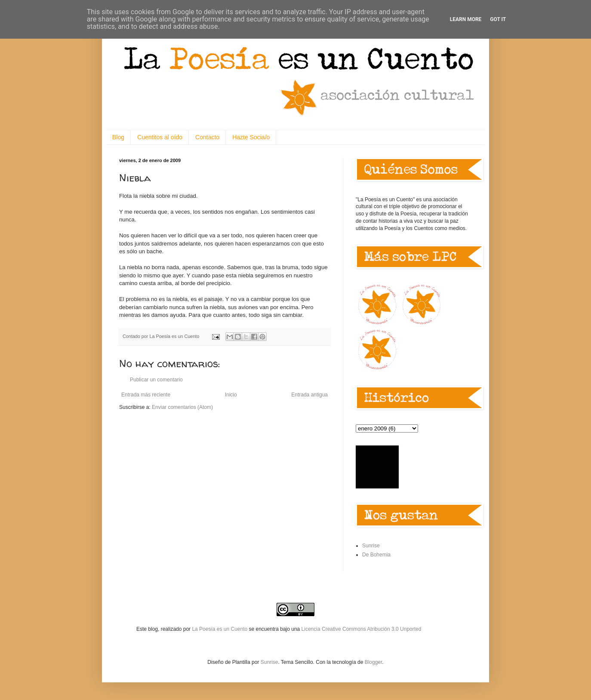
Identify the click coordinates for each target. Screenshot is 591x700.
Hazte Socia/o (251, 137)
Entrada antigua (309, 395)
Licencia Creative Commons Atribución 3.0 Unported (362, 629)
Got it (498, 19)
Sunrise (371, 546)
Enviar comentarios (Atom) (182, 407)
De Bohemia (376, 555)
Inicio (231, 395)
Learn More (466, 19)
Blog (118, 137)
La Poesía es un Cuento (220, 629)
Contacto (207, 137)
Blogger (374, 662)
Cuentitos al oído (160, 137)
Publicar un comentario (156, 380)
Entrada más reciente (146, 395)
